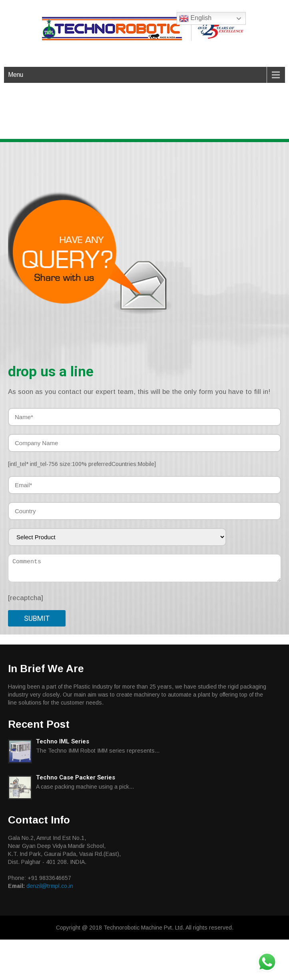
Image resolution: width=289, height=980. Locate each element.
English (195, 18)
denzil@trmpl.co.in (50, 886)
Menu (16, 75)
